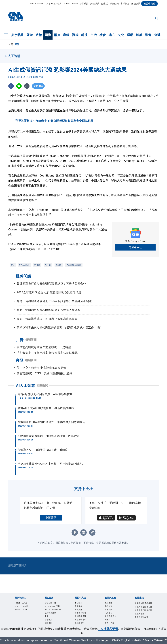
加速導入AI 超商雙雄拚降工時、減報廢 (43, 439)
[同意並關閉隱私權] (164, 628)
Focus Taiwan (37, 4)
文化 (121, 35)
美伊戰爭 (17, 35)
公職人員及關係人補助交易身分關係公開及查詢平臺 (143, 599)
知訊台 (108, 608)
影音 (148, 35)
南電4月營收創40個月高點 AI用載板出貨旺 (45, 383)
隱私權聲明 (79, 612)
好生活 (105, 4)
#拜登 (48, 265)
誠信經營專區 (80, 608)
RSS (107, 615)
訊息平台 (109, 602)
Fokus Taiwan (71, 4)
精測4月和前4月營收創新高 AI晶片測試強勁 (46, 397)
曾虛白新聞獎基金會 (143, 592)
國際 (48, 35)
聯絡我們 (78, 615)
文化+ (47, 605)
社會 (103, 35)
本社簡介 (78, 592)
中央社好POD (51, 618)
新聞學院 (49, 612)
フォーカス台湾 (54, 4)
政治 (39, 35)
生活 (94, 35)
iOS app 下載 (51, 592)
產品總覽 (109, 592)
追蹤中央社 (136, 247)
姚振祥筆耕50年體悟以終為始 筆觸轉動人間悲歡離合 (51, 411)
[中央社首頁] (16, 17)
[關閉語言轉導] (164, 640)
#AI (13, 265)
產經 (66, 35)
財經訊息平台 (111, 605)
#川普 (37, 265)
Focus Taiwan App (53, 598)
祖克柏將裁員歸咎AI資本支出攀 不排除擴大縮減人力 (51, 453)
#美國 (59, 265)
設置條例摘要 (80, 602)
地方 (112, 35)
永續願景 (136, 4)
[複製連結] (27, 86)
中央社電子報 (50, 615)
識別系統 (78, 595)
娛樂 (139, 35)
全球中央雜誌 (50, 602)
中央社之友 (110, 612)
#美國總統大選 (74, 265)
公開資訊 (78, 598)
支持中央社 (149, 4)
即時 (30, 35)
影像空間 (114, 4)
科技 (84, 35)
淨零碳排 (84, 4)
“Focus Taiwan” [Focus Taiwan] (154, 640)
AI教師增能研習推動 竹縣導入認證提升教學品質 (48, 425)
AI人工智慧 (25, 374)
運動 (130, 35)
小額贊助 (51, 506)
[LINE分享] (19, 86)
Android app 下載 (52, 595)
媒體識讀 (95, 4)
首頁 (11, 44)
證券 (75, 35)
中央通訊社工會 (142, 606)
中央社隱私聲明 (108, 629)
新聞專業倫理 (80, 605)
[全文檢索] (157, 19)
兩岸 (57, 35)
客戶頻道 (125, 4)
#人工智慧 (24, 265)
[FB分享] (11, 86)
